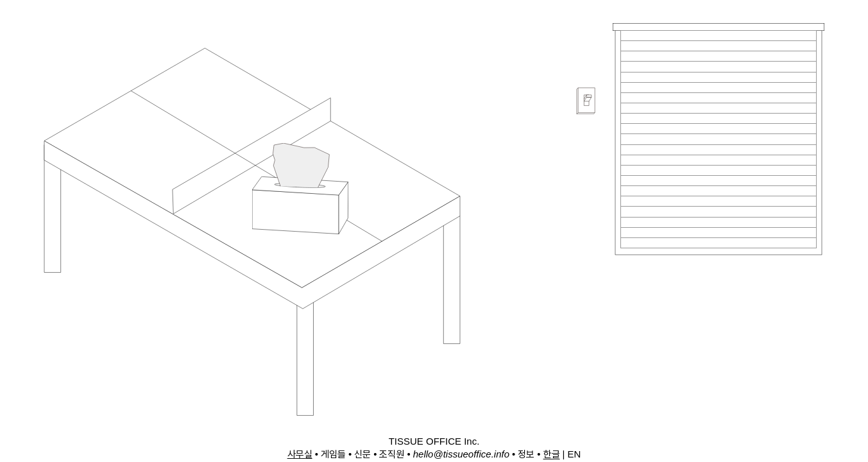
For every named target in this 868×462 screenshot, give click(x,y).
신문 (362, 454)
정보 (526, 454)
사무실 (300, 454)
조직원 (392, 454)
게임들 (333, 454)
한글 (552, 454)
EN (574, 454)
